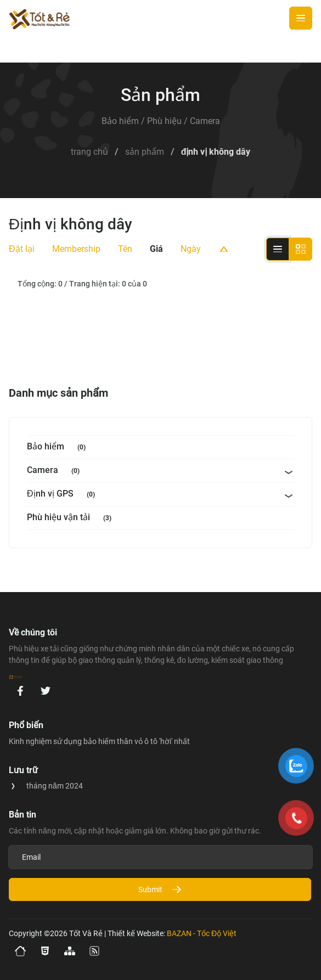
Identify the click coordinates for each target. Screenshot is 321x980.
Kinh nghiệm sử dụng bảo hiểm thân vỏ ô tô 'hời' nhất (99, 741)
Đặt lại (22, 249)
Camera (55, 471)
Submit (160, 889)
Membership (76, 249)
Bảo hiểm (58, 447)
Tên (125, 249)
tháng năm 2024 (55, 786)
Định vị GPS (63, 495)
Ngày (191, 249)
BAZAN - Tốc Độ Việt (202, 933)
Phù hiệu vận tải (71, 518)
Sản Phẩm (145, 152)
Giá (156, 249)
